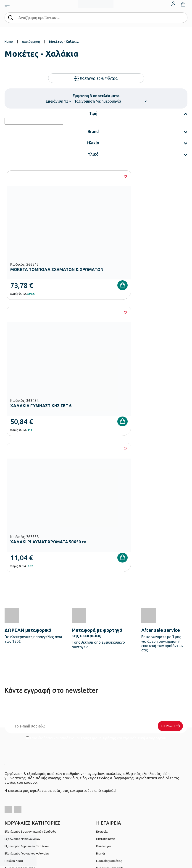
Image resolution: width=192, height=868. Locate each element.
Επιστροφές (13, 776)
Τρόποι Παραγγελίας (18, 754)
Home (9, 42)
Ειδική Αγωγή (14, 733)
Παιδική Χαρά (14, 718)
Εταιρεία (102, 689)
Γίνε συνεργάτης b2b (110, 725)
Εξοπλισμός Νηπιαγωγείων (22, 696)
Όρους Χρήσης (103, 595)
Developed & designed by (96, 862)
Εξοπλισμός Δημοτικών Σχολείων (27, 703)
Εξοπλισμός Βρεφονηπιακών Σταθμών (30, 689)
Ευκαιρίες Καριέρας (109, 718)
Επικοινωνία (104, 769)
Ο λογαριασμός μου (109, 754)
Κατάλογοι (103, 703)
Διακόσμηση (31, 42)
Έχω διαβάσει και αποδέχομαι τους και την (96, 595)
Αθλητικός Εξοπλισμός (20, 725)
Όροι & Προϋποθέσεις (19, 784)
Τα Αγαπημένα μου (109, 762)
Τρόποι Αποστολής (17, 769)
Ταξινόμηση (84, 101)
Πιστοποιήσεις (106, 696)
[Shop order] (121, 101)
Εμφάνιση (54, 101)
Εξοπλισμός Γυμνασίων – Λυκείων (27, 711)
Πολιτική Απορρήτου (148, 595)
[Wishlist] (87, 176)
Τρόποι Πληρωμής (17, 762)
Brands (101, 711)
